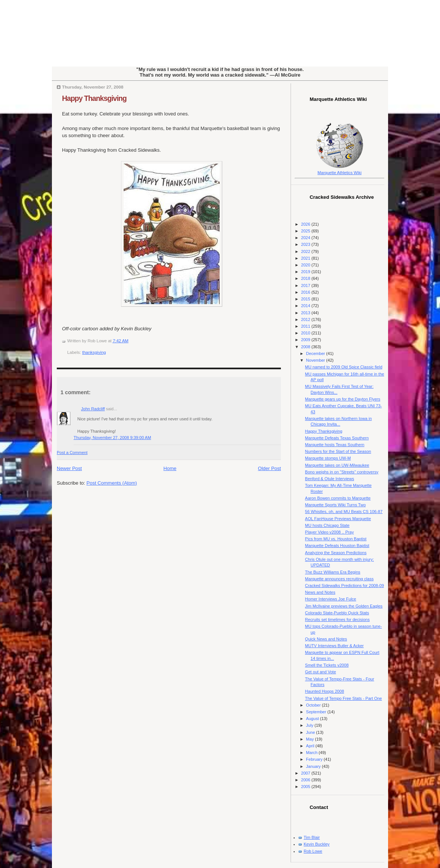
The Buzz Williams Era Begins (333, 572)
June (311, 732)
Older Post (269, 468)
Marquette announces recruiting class (340, 579)
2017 (306, 285)
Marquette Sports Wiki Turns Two (336, 505)
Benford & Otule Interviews (330, 479)
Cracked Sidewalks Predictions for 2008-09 (345, 586)
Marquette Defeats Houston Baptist (337, 546)
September (317, 712)
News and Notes (320, 592)
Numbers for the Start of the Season (338, 451)
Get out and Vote (321, 672)
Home (170, 468)
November (316, 360)
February (315, 759)
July (310, 725)
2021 (306, 258)
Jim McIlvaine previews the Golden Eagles (344, 606)
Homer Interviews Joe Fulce (331, 599)
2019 (306, 272)
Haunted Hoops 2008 (325, 691)
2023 (306, 244)
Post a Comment (72, 452)
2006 (306, 780)
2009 (306, 340)
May (310, 739)
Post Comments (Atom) (112, 483)
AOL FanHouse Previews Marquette (338, 519)
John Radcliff (93, 409)
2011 (306, 326)
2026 (306, 224)
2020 (306, 265)
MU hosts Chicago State (327, 525)
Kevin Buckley (317, 844)
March (312, 753)
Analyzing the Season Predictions (336, 553)
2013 (306, 313)
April (311, 746)
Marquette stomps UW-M (328, 458)
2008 (306, 347)
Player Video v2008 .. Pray (330, 532)
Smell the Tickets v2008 (327, 665)
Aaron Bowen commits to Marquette (338, 498)
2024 (306, 238)
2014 (306, 306)
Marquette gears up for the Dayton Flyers (343, 399)
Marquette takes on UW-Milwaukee (337, 465)
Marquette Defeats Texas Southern (337, 438)
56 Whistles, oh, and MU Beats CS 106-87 (344, 512)
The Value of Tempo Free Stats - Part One (344, 698)
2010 (306, 333)
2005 (306, 787)
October (314, 705)
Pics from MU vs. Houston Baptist (336, 539)
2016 (306, 292)
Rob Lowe (313, 851)
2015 (306, 299)
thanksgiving (94, 352)
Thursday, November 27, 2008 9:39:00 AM (112, 438)
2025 (306, 231)
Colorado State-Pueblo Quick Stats (337, 613)
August (313, 719)
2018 (306, 278)
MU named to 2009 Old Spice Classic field (344, 367)
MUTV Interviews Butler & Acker (334, 646)
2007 (306, 773)
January (314, 766)
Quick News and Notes (326, 639)
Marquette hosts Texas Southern (335, 445)
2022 (306, 251)
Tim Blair (312, 837)
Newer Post (69, 468)
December (316, 353)
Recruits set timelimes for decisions (337, 620)
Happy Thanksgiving (94, 98)
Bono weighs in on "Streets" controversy (342, 472)
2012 (306, 319)
